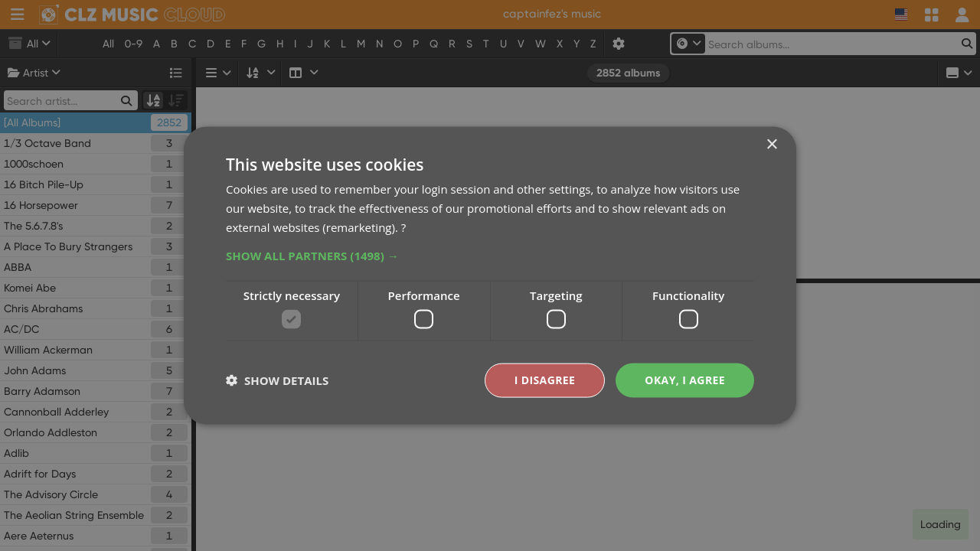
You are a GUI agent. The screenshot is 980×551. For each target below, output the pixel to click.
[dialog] (490, 275)
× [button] (771, 145)
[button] (490, 255)
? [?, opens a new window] (403, 227)
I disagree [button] (545, 380)
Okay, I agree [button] (685, 380)
